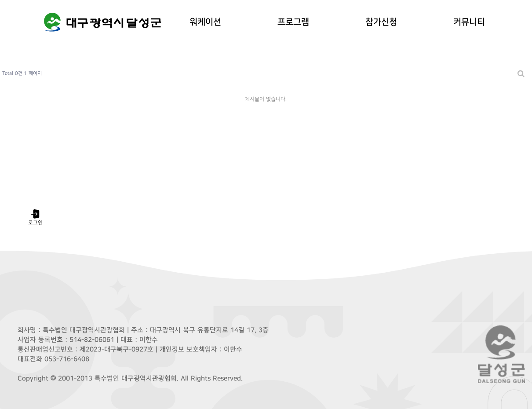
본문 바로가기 (0, 0)
